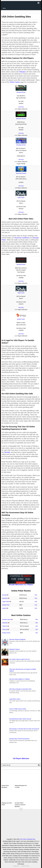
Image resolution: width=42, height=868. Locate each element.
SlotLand (5, 629)
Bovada (7, 452)
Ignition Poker (21, 319)
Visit (36, 595)
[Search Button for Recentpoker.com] (38, 765)
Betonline (5, 598)
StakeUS (5, 626)
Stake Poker (21, 198)
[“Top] (21, 810)
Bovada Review (21, 92)
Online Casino (15, 82)
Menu (4, 8)
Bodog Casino (6, 633)
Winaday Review (21, 145)
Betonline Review (21, 119)
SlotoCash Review (21, 173)
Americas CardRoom (22, 238)
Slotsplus (22, 72)
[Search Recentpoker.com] (21, 765)
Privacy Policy (25, 866)
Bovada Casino (7, 619)
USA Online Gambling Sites (27, 839)
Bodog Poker (6, 605)
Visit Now (21, 107)
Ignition (4, 608)
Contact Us (16, 866)
